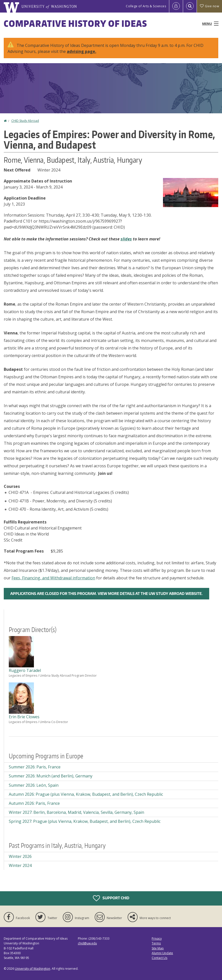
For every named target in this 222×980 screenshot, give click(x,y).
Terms (156, 943)
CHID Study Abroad (25, 121)
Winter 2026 (20, 856)
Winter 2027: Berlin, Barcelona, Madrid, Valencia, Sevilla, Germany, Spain (76, 812)
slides (126, 239)
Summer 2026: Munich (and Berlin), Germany (51, 776)
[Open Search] (190, 6)
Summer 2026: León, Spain (34, 785)
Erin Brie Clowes (24, 717)
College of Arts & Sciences (146, 6)
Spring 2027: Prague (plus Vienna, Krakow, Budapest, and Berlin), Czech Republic (85, 821)
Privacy (157, 939)
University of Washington (33, 969)
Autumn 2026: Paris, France (34, 803)
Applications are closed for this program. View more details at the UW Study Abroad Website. (106, 594)
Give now (209, 6)
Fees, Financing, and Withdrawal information (53, 578)
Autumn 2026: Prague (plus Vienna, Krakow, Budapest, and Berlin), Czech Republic (86, 794)
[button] (191, 192)
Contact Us (159, 958)
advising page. (81, 51)
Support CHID (111, 898)
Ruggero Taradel (25, 670)
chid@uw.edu (87, 943)
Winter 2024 (20, 865)
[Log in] (176, 6)
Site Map (158, 948)
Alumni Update (162, 953)
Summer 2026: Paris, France (35, 767)
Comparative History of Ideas (75, 23)
